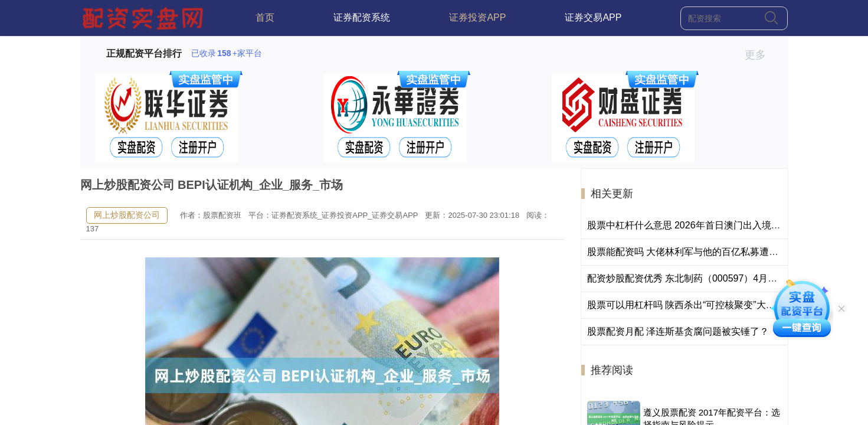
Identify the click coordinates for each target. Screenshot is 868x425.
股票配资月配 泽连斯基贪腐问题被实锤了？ (678, 331)
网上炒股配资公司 (127, 215)
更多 (760, 55)
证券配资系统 (362, 17)
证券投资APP (477, 17)
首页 (265, 17)
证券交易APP (593, 17)
